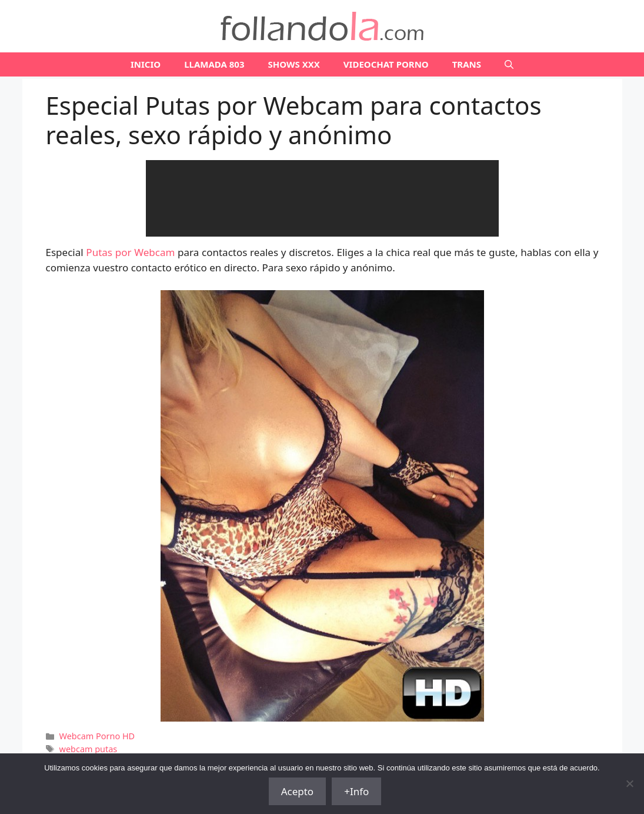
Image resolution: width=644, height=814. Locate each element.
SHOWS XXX (294, 64)
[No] (629, 783)
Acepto (298, 791)
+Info (356, 791)
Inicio (146, 64)
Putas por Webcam (130, 252)
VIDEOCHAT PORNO (386, 64)
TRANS (467, 64)
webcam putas (89, 749)
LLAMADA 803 (214, 64)
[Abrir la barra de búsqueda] (509, 64)
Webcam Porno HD (97, 736)
